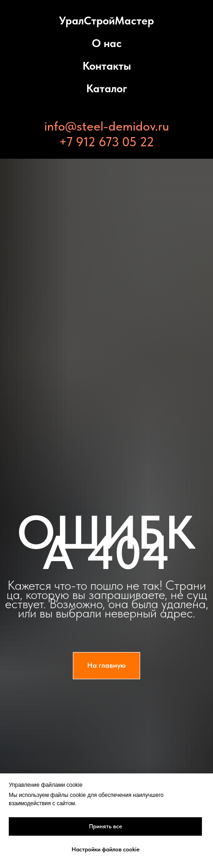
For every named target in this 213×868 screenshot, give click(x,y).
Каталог (107, 88)
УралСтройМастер (106, 21)
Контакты (107, 66)
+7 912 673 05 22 (106, 142)
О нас (107, 43)
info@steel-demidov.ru (107, 126)
